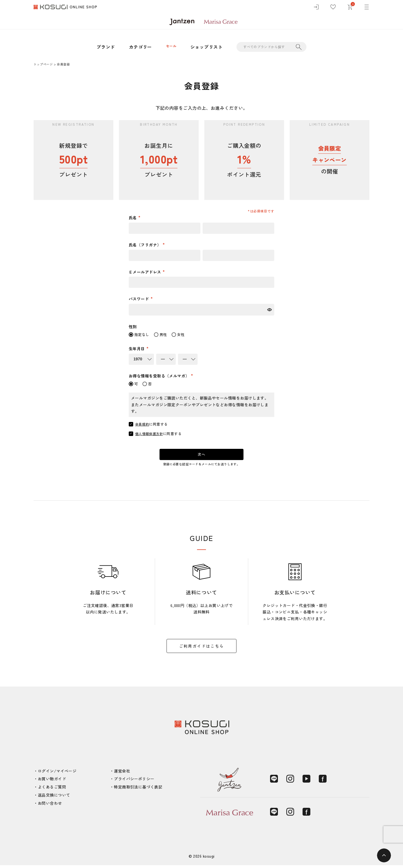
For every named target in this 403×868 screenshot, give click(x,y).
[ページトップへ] (384, 855)
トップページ (43, 64)
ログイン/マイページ (57, 774)
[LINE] (274, 781)
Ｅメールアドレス (146, 272)
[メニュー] (367, 8)
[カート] (350, 8)
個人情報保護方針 (150, 434)
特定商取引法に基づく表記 (138, 790)
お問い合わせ (50, 806)
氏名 (133, 218)
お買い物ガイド (52, 781)
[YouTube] (306, 781)
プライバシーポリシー (134, 781)
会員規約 (143, 424)
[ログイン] (316, 8)
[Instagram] (290, 781)
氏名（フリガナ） (146, 245)
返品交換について (54, 798)
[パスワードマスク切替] (270, 310)
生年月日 (137, 349)
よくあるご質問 (52, 790)
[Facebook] (323, 781)
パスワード (140, 299)
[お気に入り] (333, 8)
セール (171, 47)
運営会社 (122, 774)
